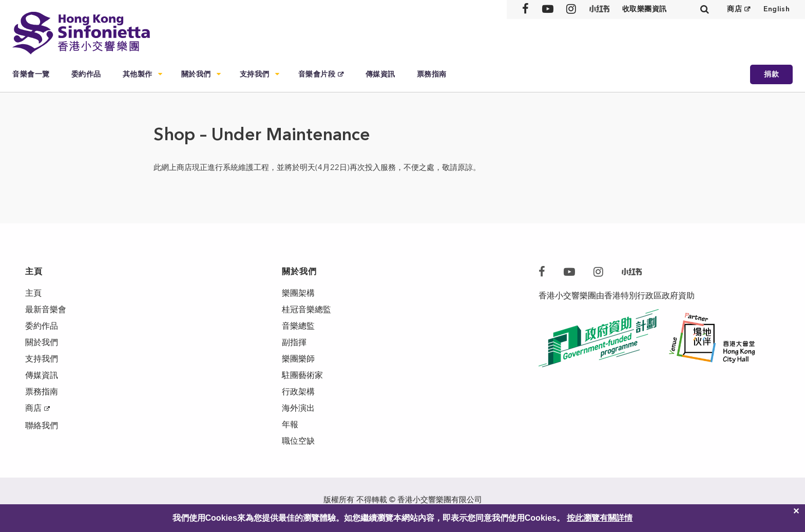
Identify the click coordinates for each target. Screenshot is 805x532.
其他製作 (138, 74)
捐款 (771, 74)
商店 (734, 9)
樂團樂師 (298, 359)
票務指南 (432, 74)
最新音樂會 (46, 309)
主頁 (33, 293)
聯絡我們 (42, 425)
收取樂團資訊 (645, 9)
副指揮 (294, 342)
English (777, 9)
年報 (290, 424)
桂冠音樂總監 (306, 309)
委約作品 (86, 74)
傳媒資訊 (380, 74)
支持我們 (255, 74)
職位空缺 (298, 441)
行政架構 (298, 392)
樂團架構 (298, 293)
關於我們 (196, 74)
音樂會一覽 (31, 74)
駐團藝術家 (302, 375)
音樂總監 (298, 326)
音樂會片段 (317, 74)
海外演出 (298, 408)
